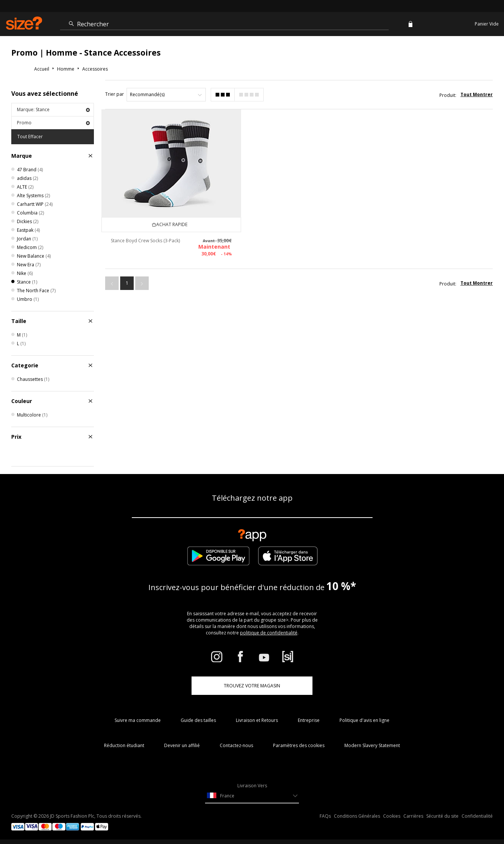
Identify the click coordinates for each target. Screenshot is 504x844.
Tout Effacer (30, 137)
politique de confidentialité (269, 633)
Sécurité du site (442, 816)
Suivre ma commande (138, 720)
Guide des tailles (198, 720)
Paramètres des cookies (299, 745)
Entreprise (309, 720)
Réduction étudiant (124, 745)
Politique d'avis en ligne (364, 720)
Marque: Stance (53, 109)
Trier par (115, 94)
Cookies (392, 816)
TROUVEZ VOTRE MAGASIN (252, 686)
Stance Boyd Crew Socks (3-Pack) (140, 235)
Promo (53, 123)
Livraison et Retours (257, 720)
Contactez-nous (236, 745)
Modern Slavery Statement (372, 745)
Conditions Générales (357, 816)
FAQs (325, 816)
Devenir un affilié (182, 745)
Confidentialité (477, 816)
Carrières (413, 816)
